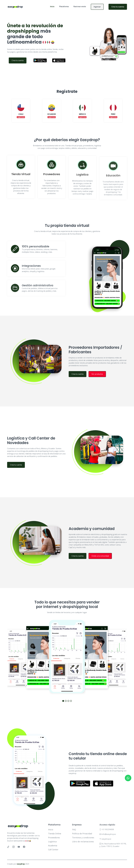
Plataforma (64, 6)
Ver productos (107, 374)
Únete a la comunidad (110, 556)
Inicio (52, 6)
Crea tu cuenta (118, 7)
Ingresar (97, 7)
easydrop (21, 864)
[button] (63, 701)
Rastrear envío (80, 6)
